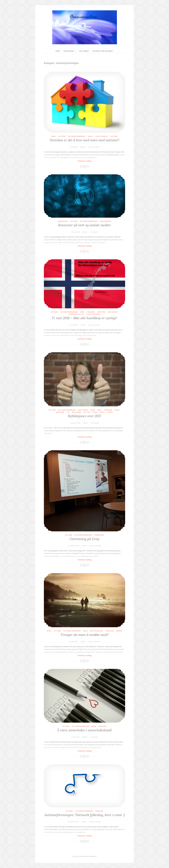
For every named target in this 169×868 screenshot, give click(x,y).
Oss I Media (84, 51)
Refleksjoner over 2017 (85, 416)
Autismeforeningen (77, 136)
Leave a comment (94, 147)
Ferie (82, 312)
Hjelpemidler (105, 221)
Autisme (62, 136)
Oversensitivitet (76, 314)
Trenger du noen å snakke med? (84, 635)
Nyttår (87, 412)
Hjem (58, 51)
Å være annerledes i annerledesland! (84, 730)
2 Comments (95, 423)
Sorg (102, 412)
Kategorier (69, 51)
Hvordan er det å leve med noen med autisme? (84, 140)
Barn (93, 410)
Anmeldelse (63, 221)
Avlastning (83, 410)
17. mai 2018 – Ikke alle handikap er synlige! (85, 318)
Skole (95, 412)
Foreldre (91, 312)
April (54, 136)
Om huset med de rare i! (103, 51)
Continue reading (88, 161)
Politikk (114, 136)
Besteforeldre (97, 631)
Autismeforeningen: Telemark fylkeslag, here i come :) (84, 815)
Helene (83, 147)
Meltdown (113, 312)
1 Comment (94, 232)
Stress (110, 412)
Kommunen (99, 535)
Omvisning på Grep (84, 539)
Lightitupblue (101, 136)
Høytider (101, 312)
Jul (68, 412)
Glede (90, 136)
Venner (119, 631)
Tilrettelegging (93, 314)
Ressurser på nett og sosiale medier (85, 225)
